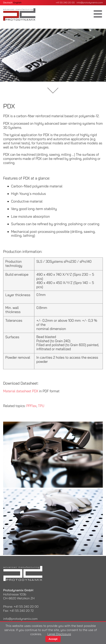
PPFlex (31, 406)
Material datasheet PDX (21, 391)
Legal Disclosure (59, 634)
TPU (41, 406)
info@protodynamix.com (90, 2)
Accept (53, 639)
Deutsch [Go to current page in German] (8, 2)
